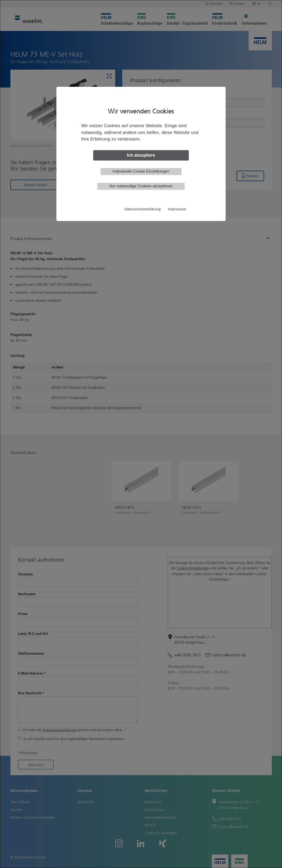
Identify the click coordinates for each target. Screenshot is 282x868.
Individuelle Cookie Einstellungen (141, 171)
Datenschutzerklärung (143, 209)
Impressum (177, 209)
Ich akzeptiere (141, 155)
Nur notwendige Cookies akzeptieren (141, 186)
